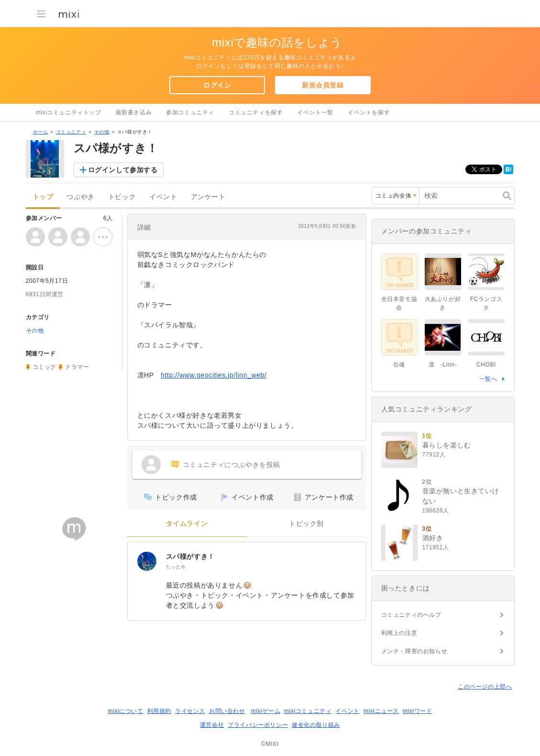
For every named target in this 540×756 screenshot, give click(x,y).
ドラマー (77, 367)
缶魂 (399, 365)
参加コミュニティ (190, 112)
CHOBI (486, 365)
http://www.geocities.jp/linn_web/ (214, 375)
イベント (163, 197)
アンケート (208, 197)
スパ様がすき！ (190, 556)
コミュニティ (71, 132)
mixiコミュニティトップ (69, 112)
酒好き (433, 538)
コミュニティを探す (256, 112)
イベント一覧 (315, 112)
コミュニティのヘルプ (411, 615)
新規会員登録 (323, 85)
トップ (43, 197)
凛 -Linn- (443, 365)
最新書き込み (134, 112)
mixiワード (418, 711)
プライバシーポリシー (258, 725)
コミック (44, 367)
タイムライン (187, 524)
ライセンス (190, 711)
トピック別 (306, 524)
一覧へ (488, 379)
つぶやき (80, 197)
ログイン (217, 85)
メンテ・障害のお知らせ (414, 651)
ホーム (41, 132)
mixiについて (125, 711)
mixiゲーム (266, 711)
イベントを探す (369, 112)
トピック (122, 197)
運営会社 (212, 725)
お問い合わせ (227, 711)
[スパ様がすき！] (147, 561)
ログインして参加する (123, 170)
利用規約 (159, 711)
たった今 (176, 567)
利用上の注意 (399, 633)
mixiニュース (381, 711)
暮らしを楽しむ (447, 445)
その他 (102, 132)
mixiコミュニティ (308, 711)
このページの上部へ (485, 687)
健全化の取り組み (316, 725)
